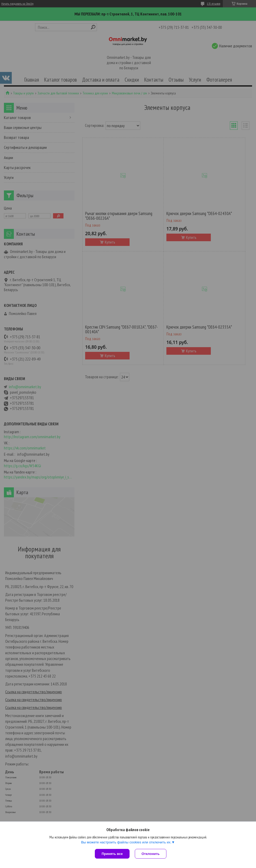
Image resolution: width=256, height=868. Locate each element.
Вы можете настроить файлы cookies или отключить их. (126, 842)
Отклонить (151, 854)
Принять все (112, 854)
